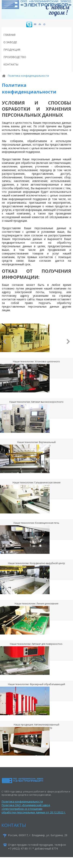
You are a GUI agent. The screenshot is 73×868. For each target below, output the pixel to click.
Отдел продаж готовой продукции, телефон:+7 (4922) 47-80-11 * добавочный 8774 (37, 847)
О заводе (10, 42)
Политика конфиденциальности (22, 801)
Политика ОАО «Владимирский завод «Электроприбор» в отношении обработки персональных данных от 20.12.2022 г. (34, 809)
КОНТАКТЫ (14, 825)
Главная (9, 35)
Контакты (11, 64)
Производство (15, 57)
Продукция (12, 50)
